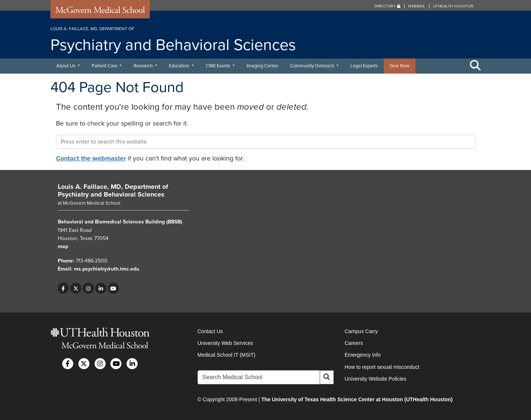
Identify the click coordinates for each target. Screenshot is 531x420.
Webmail (417, 6)
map (63, 246)
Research (144, 66)
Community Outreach (313, 66)
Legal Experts (364, 66)
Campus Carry (361, 331)
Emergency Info (363, 355)
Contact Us (210, 331)
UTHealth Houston (453, 6)
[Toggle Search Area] (475, 66)
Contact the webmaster (91, 158)
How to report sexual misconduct (382, 367)
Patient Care (105, 66)
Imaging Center (262, 66)
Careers (354, 343)
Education (180, 66)
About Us (66, 66)
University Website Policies (376, 379)
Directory (387, 6)
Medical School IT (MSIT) (227, 355)
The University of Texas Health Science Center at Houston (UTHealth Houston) (357, 399)
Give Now (400, 66)
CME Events (219, 66)
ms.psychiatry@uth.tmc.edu (107, 269)
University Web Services (225, 343)
